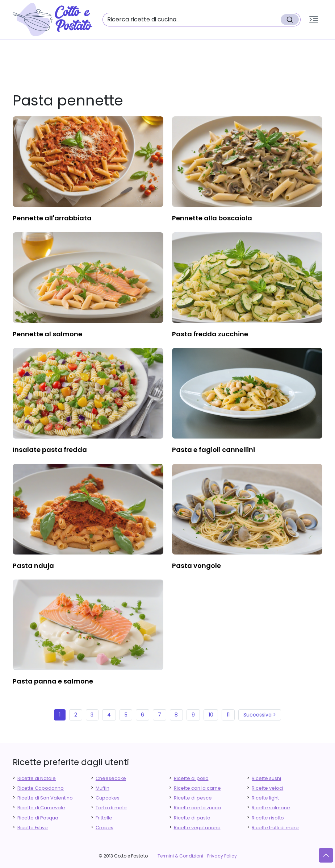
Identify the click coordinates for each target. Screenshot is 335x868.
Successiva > (260, 715)
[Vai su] (326, 855)
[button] (314, 20)
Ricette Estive (33, 828)
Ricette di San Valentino (45, 798)
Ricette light (265, 798)
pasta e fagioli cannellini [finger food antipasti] (213, 450)
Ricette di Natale (37, 778)
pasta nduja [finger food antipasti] (33, 566)
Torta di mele (111, 808)
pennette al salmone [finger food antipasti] (47, 334)
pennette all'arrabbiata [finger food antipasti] (52, 218)
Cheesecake (111, 778)
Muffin (102, 788)
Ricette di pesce (193, 798)
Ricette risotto (268, 818)
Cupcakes (108, 798)
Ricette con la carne (197, 788)
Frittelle (104, 818)
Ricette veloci (267, 788)
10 (211, 715)
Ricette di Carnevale (41, 808)
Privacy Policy (222, 856)
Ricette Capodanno (41, 788)
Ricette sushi (266, 778)
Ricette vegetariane (197, 828)
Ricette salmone (271, 808)
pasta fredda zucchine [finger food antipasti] (210, 334)
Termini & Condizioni (180, 856)
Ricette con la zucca (197, 808)
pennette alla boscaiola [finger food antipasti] (212, 218)
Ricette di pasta (192, 818)
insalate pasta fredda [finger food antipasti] (50, 450)
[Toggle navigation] (314, 20)
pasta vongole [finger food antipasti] (196, 566)
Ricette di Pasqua (38, 818)
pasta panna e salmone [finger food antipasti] (53, 681)
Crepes (104, 828)
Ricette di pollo (191, 778)
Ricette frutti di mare (275, 828)
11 (228, 715)
